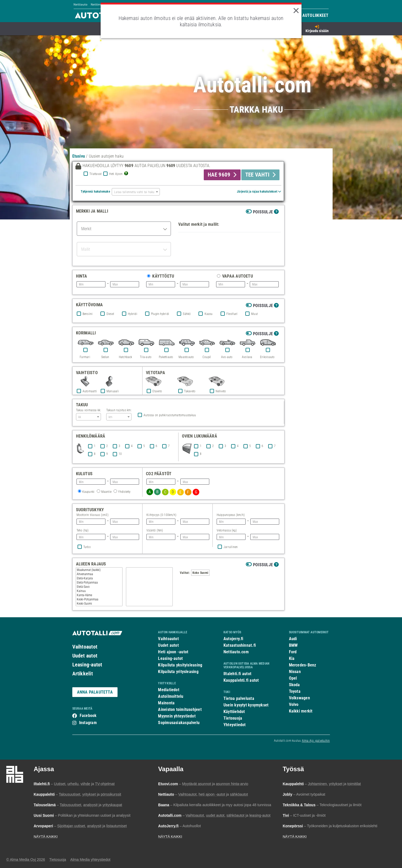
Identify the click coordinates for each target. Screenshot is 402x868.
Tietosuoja (233, 718)
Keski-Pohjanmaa (99, 599)
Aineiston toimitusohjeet (180, 709)
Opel (293, 678)
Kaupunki (88, 492)
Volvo (294, 704)
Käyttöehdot (234, 712)
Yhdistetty (124, 492)
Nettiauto (81, 4)
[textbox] (136, 192)
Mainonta (166, 703)
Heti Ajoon (116, 174)
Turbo (87, 547)
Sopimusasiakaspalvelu (179, 723)
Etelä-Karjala (99, 578)
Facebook (88, 716)
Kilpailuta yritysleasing (178, 672)
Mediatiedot (169, 690)
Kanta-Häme (99, 595)
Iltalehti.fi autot (237, 674)
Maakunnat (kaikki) (99, 570)
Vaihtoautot (85, 647)
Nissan (295, 672)
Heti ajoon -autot (173, 652)
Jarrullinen (231, 547)
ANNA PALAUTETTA (95, 692)
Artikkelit (83, 674)
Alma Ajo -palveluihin (316, 741)
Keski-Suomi (99, 604)
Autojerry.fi (233, 639)
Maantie (106, 492)
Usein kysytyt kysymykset (246, 705)
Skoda (294, 685)
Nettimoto (98, 4)
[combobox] (136, 192)
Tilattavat (95, 174)
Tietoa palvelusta (239, 698)
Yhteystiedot (235, 725)
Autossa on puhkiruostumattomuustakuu (170, 415)
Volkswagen (299, 698)
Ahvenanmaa (99, 574)
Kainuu (99, 591)
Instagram (88, 723)
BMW (293, 645)
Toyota (295, 691)
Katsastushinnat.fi (240, 645)
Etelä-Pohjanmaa (99, 583)
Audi (293, 639)
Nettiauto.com (236, 652)
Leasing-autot (87, 665)
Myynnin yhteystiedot (177, 716)
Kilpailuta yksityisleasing (180, 665)
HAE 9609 (219, 175)
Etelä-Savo (99, 587)
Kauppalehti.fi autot (241, 680)
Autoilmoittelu (171, 696)
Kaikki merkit (301, 711)
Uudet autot (85, 656)
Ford (293, 652)
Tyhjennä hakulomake (95, 191)
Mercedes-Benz (303, 665)
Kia (292, 658)
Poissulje (263, 212)
